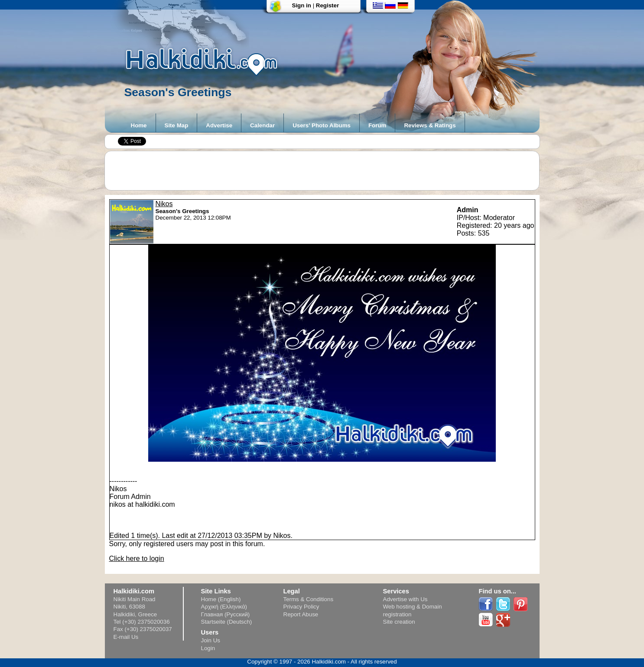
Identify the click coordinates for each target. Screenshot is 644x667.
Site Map (177, 125)
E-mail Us (126, 637)
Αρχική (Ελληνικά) (224, 607)
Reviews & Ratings (430, 125)
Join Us (211, 640)
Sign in (302, 5)
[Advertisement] (326, 171)
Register (327, 5)
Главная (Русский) (226, 614)
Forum (377, 125)
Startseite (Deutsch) (227, 622)
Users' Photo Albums (322, 125)
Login (208, 648)
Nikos (164, 204)
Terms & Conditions (309, 599)
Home (139, 125)
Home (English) (221, 599)
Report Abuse (301, 614)
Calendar (262, 125)
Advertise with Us (405, 599)
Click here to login (137, 559)
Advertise (219, 125)
